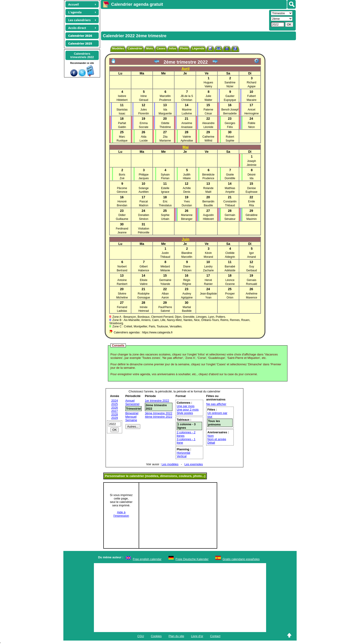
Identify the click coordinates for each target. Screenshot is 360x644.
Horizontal (184, 453)
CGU (141, 636)
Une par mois (186, 406)
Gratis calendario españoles (241, 559)
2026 (115, 407)
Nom (210, 436)
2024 (115, 401)
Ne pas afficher (216, 404)
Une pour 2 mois (188, 410)
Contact (215, 636)
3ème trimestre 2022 (159, 413)
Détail (211, 443)
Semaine (131, 420)
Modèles (118, 48)
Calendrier (135, 48)
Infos (173, 48)
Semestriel (132, 404)
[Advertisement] (184, 20)
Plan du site (176, 636)
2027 (115, 411)
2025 (115, 404)
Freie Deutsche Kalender (192, 559)
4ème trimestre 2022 (159, 417)
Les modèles (170, 464)
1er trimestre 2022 (157, 401)
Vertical (182, 456)
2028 (115, 414)
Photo (184, 48)
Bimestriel (132, 413)
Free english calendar (147, 559)
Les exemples (194, 464)
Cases (161, 48)
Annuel (130, 401)
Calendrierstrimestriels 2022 (82, 55)
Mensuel (131, 417)
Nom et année (217, 439)
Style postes (185, 413)
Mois (149, 48)
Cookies (156, 636)
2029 (115, 418)
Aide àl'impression (121, 514)
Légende (198, 48)
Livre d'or (197, 636)
